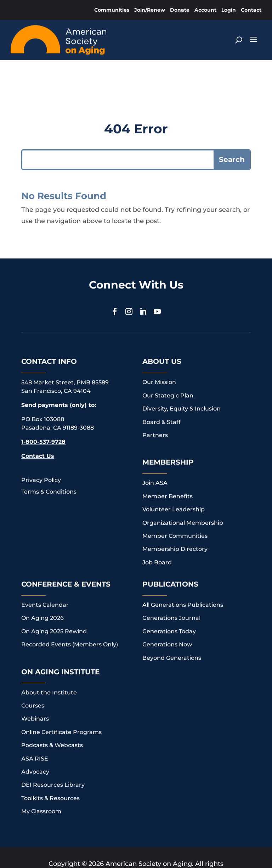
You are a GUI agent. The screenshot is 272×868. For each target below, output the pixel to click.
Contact (251, 10)
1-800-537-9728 (43, 418)
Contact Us (38, 432)
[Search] (239, 38)
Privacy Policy (41, 456)
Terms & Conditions (49, 468)
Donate (180, 10)
